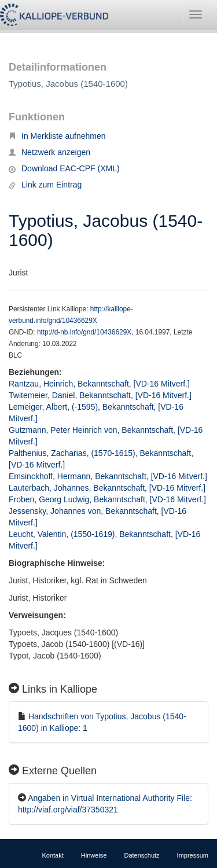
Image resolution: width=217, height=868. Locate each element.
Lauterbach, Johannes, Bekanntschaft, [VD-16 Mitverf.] (107, 488)
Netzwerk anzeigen (49, 152)
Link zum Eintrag (45, 185)
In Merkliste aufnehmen (57, 136)
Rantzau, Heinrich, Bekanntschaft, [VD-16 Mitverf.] (99, 384)
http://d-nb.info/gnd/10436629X (84, 332)
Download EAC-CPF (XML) (64, 168)
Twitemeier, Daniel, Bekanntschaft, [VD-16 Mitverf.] (100, 395)
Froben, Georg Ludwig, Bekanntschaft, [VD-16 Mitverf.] (107, 499)
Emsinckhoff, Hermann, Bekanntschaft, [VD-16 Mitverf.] (108, 476)
